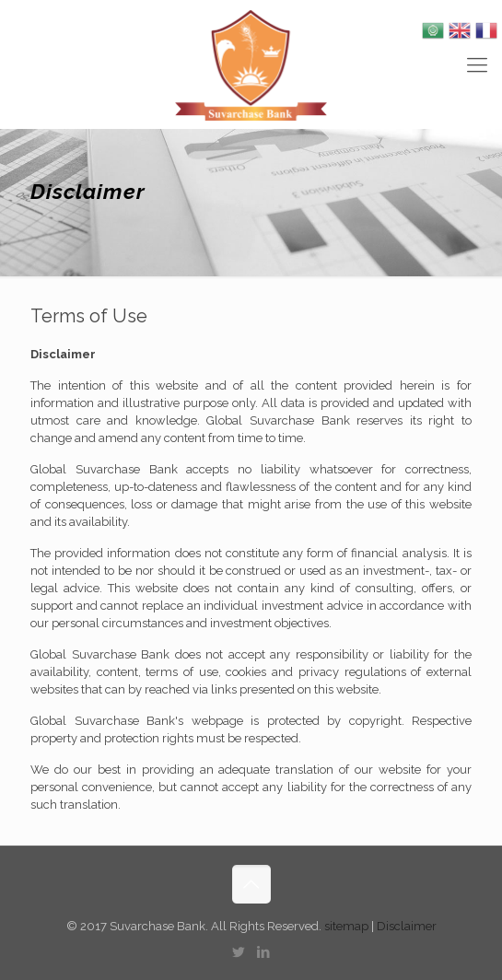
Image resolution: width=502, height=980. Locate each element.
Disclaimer (407, 926)
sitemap (348, 926)
